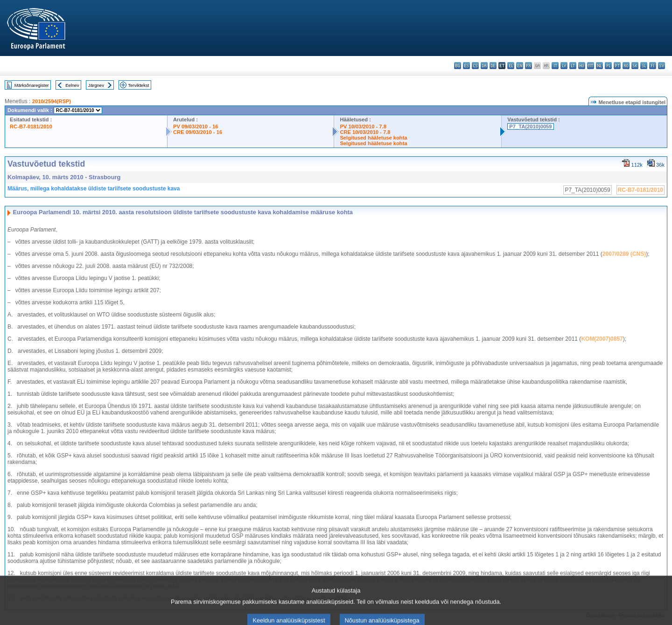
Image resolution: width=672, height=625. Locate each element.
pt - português (617, 66)
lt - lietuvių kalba (573, 66)
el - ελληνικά (511, 66)
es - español (466, 66)
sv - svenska (661, 66)
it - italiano (555, 66)
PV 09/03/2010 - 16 (196, 126)
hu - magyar (582, 66)
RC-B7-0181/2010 (31, 126)
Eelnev (72, 85)
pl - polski (608, 66)
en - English (520, 66)
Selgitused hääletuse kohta (373, 138)
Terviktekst (138, 85)
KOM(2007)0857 (602, 339)
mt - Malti (591, 66)
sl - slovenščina (644, 66)
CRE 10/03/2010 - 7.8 (365, 132)
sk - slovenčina (635, 66)
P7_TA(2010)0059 (530, 126)
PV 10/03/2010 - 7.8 (363, 126)
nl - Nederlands (599, 66)
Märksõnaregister (32, 85)
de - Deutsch (493, 66)
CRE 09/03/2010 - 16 (198, 132)
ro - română (626, 66)
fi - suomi (653, 66)
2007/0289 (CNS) (624, 254)
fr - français (528, 66)
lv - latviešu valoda (564, 66)
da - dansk (484, 66)
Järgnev (96, 85)
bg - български (458, 66)
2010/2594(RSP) (52, 101)
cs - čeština (475, 66)
